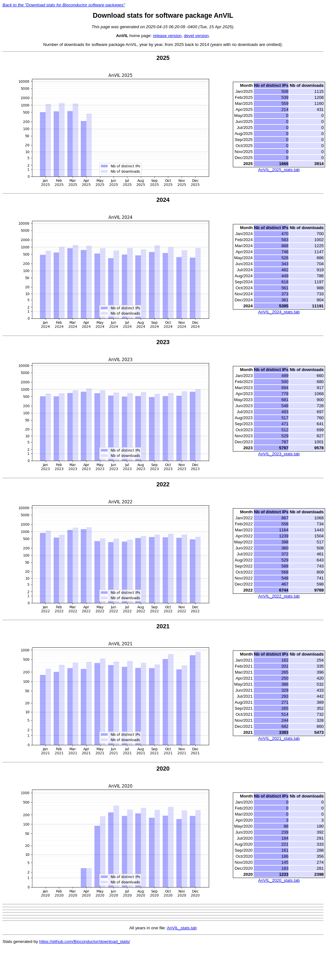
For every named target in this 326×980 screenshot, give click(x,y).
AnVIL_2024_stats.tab (279, 312)
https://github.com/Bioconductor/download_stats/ (85, 942)
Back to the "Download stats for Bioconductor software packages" (64, 5)
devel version (196, 36)
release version (167, 36)
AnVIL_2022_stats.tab (279, 596)
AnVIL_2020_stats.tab (279, 880)
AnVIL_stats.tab (182, 928)
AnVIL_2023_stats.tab (279, 454)
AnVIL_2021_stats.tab (279, 738)
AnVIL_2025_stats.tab (279, 170)
